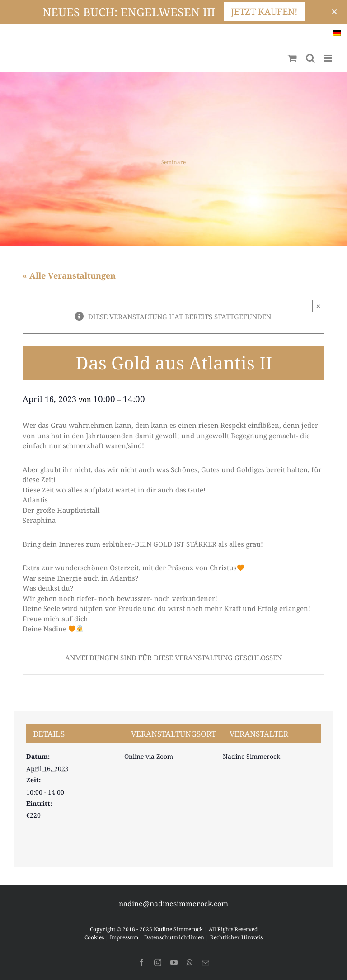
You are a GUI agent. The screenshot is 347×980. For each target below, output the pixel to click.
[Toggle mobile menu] (329, 58)
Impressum (124, 937)
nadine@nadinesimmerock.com (173, 904)
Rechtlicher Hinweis (236, 937)
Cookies (94, 937)
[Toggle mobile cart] (292, 58)
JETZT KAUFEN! (264, 12)
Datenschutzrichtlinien (174, 937)
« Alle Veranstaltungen (69, 275)
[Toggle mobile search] (310, 58)
